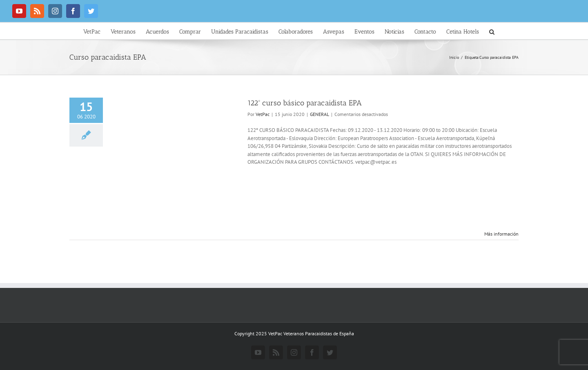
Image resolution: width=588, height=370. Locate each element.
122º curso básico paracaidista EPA (305, 103)
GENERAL (320, 114)
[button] (492, 31)
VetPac (263, 114)
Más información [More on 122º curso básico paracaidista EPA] (501, 234)
